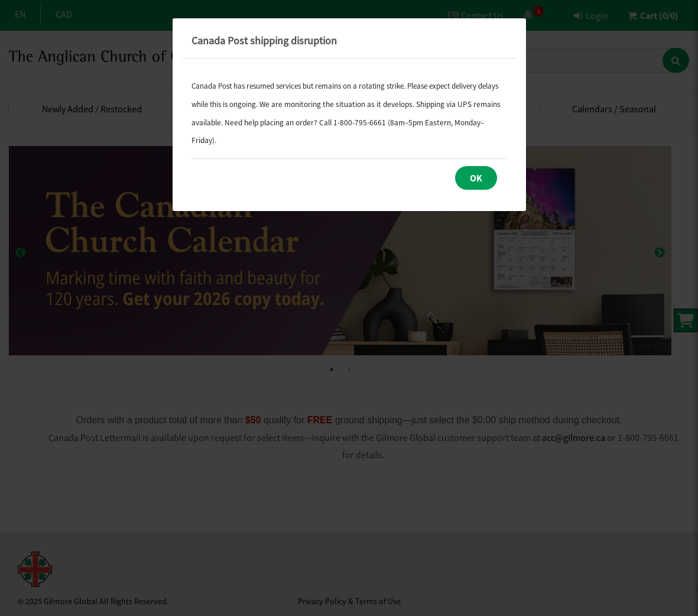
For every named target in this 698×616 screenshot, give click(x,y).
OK (476, 178)
